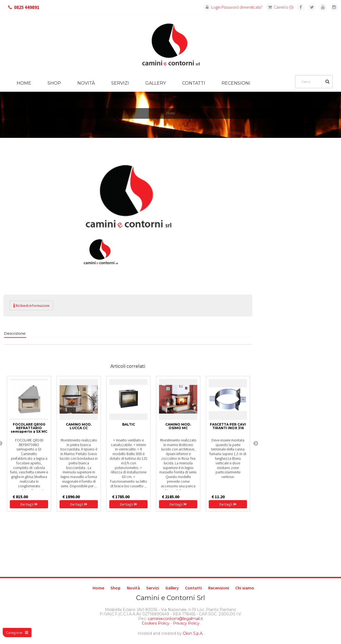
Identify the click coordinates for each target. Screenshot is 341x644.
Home (24, 83)
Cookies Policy (156, 623)
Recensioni (236, 83)
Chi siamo (245, 588)
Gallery (156, 83)
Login (212, 7)
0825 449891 (27, 7)
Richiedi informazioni (31, 305)
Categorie (17, 633)
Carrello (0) (280, 7)
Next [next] (256, 444)
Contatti (194, 83)
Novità (86, 83)
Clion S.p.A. (193, 633)
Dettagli (29, 504)
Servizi (120, 83)
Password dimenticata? (242, 7)
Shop (54, 83)
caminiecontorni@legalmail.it (175, 619)
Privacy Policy (186, 623)
